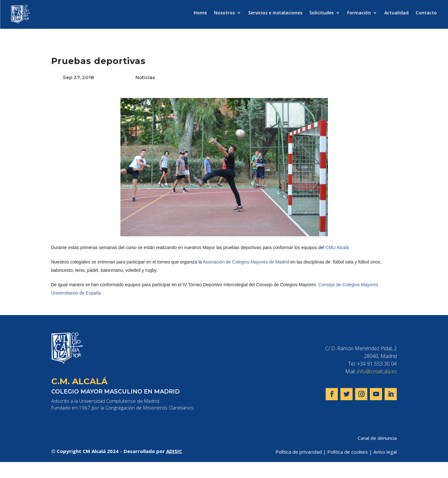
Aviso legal (385, 452)
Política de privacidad (299, 452)
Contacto (426, 13)
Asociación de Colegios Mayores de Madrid (246, 262)
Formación (359, 13)
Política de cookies (348, 452)
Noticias (145, 77)
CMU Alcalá (337, 247)
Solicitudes (322, 13)
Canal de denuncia (377, 438)
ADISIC (174, 451)
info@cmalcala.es (377, 371)
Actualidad (396, 13)
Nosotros (224, 13)
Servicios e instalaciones (275, 13)
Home (200, 13)
